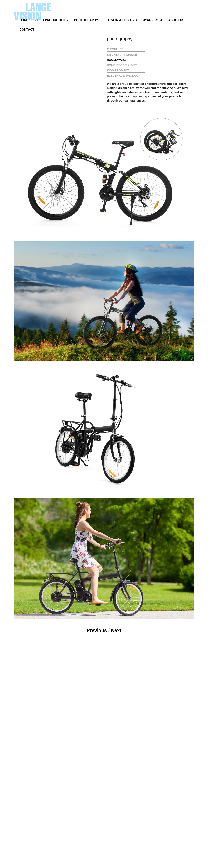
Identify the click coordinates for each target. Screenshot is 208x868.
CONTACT (27, 30)
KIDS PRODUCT (118, 70)
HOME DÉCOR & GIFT (122, 65)
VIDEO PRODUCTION (51, 20)
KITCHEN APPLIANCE (122, 55)
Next (116, 630)
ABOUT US (176, 20)
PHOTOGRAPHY (87, 20)
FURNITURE (115, 49)
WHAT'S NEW (153, 20)
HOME (24, 20)
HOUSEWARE (116, 60)
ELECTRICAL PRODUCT (124, 76)
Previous (97, 630)
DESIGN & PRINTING (122, 20)
